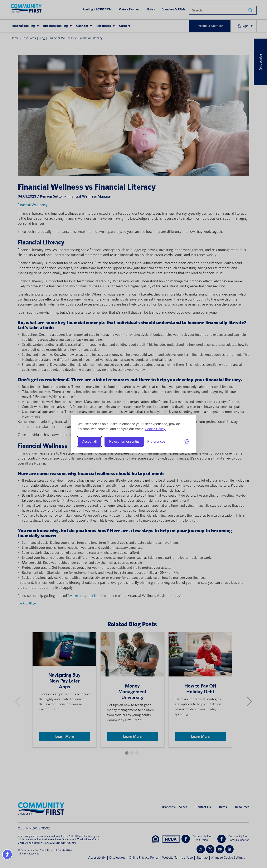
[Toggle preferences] (158, 442)
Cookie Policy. (155, 429)
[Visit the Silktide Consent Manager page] (187, 442)
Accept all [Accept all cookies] (89, 442)
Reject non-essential (124, 442)
